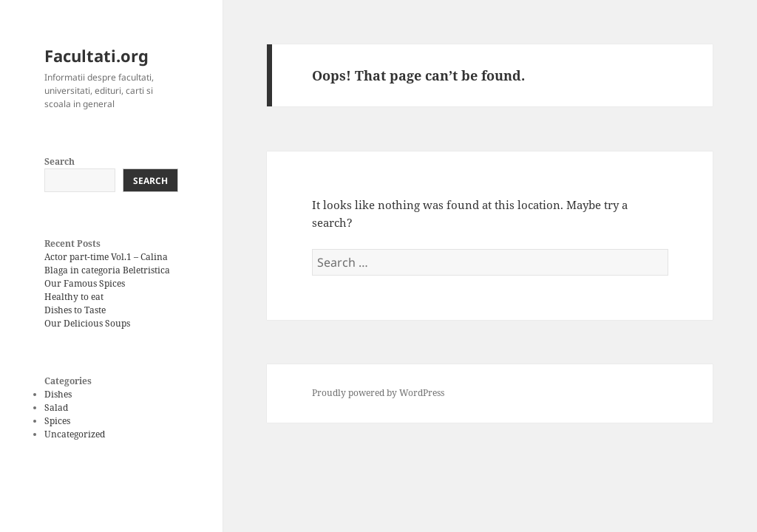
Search (60, 161)
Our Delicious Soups (87, 323)
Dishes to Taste (75, 310)
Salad (56, 407)
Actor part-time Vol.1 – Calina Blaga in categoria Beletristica (107, 263)
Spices (57, 421)
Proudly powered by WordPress (378, 393)
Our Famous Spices (85, 283)
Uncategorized (75, 434)
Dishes (58, 394)
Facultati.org (96, 55)
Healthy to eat (74, 297)
